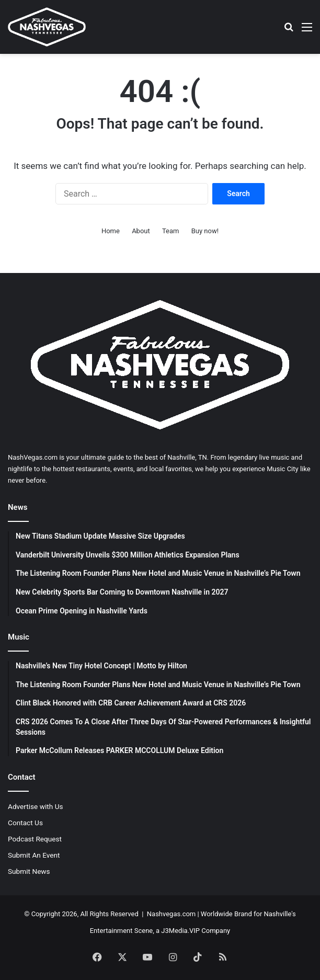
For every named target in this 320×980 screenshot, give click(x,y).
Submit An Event (34, 855)
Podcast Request (35, 839)
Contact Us (25, 823)
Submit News (29, 871)
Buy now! (205, 231)
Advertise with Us (36, 806)
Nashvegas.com (171, 914)
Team (171, 231)
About (141, 231)
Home (111, 231)
